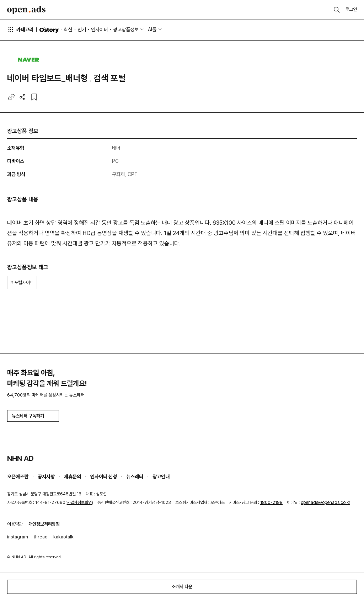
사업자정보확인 (79, 502)
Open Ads (26, 10)
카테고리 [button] (20, 30)
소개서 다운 (182, 587)
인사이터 (100, 30)
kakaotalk (63, 537)
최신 (68, 30)
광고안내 (161, 477)
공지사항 (46, 477)
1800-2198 (271, 502)
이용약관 (15, 524)
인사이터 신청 (104, 477)
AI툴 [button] (152, 30)
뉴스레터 (135, 477)
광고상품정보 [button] (126, 30)
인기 (82, 30)
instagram (18, 537)
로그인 (351, 9)
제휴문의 (73, 477)
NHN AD (20, 458)
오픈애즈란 (18, 477)
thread (41, 537)
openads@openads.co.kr (325, 502)
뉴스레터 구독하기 (33, 416)
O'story (49, 30)
